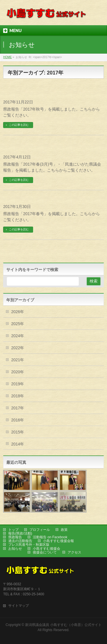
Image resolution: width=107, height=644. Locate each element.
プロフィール (40, 530)
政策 (64, 530)
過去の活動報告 (20, 541)
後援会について (45, 552)
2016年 (18, 420)
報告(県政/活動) (20, 533)
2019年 (18, 384)
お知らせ (15, 549)
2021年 (18, 360)
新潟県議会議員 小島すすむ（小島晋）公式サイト (63, 625)
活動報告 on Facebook (50, 537)
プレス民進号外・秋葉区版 (29, 545)
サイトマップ (19, 606)
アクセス (74, 552)
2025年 (18, 324)
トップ (13, 530)
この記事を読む (19, 125)
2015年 (18, 432)
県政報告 (15, 537)
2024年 (18, 336)
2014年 (18, 444)
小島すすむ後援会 (47, 549)
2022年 (18, 348)
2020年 (18, 372)
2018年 (18, 396)
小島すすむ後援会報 (58, 541)
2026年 (18, 312)
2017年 (18, 408)
